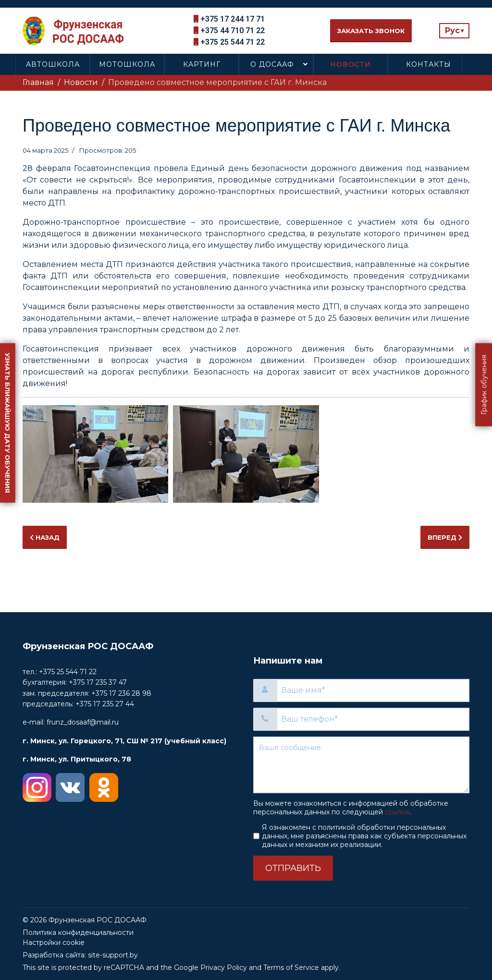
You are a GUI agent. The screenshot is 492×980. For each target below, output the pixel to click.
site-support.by (113, 955)
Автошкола (53, 64)
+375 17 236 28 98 (121, 693)
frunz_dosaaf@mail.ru (83, 722)
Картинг (202, 64)
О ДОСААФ (272, 64)
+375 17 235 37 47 (98, 682)
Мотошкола (127, 64)
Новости (351, 64)
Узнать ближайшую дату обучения (8, 423)
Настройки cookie (54, 943)
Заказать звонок (371, 31)
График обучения (484, 384)
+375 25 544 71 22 (233, 42)
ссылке (397, 812)
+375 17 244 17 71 (233, 19)
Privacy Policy (224, 968)
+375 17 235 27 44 (105, 704)
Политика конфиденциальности (78, 932)
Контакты (429, 64)
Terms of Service (291, 968)
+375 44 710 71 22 (233, 30)
